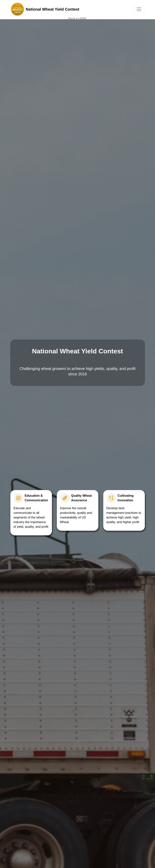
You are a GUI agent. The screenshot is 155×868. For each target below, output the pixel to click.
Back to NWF (77, 19)
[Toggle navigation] (139, 9)
